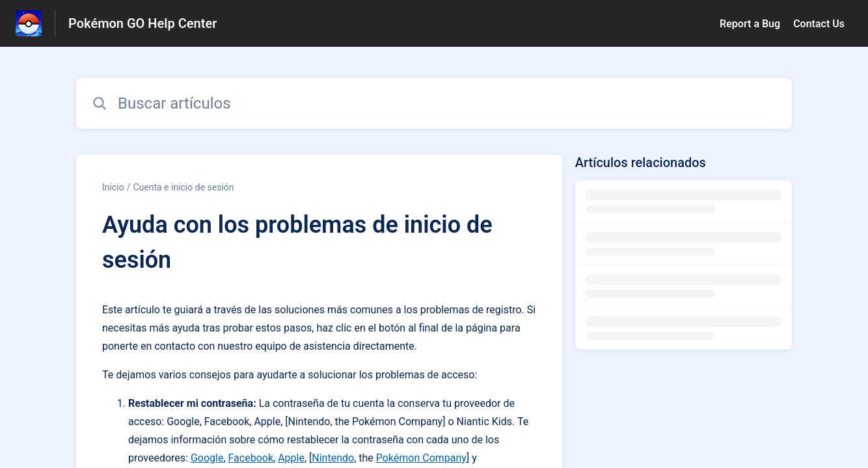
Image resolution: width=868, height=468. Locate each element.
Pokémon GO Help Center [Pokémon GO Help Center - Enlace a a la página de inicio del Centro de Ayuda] (142, 23)
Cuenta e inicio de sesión (183, 187)
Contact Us (819, 24)
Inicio (113, 187)
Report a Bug (750, 24)
